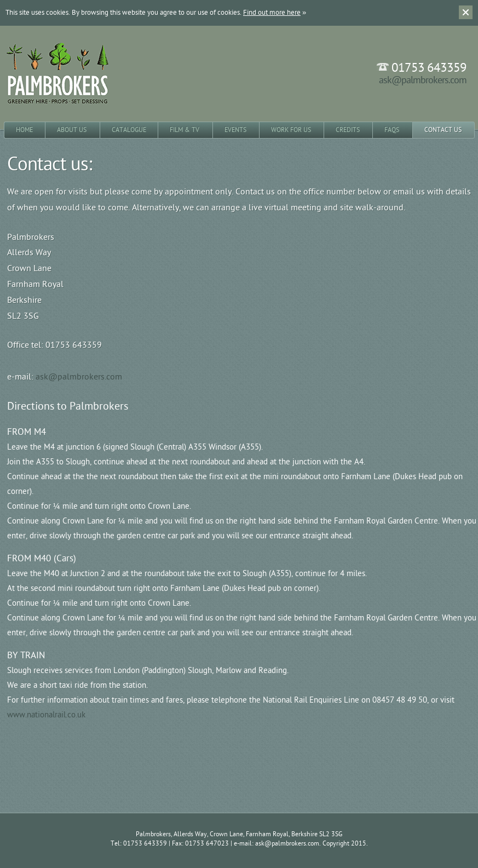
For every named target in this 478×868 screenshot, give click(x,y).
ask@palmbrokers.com (423, 80)
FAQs (392, 130)
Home (24, 130)
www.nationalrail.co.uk (46, 715)
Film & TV (185, 130)
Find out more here (272, 13)
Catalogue (129, 130)
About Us (72, 130)
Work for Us (291, 130)
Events (235, 130)
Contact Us (443, 130)
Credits (348, 130)
